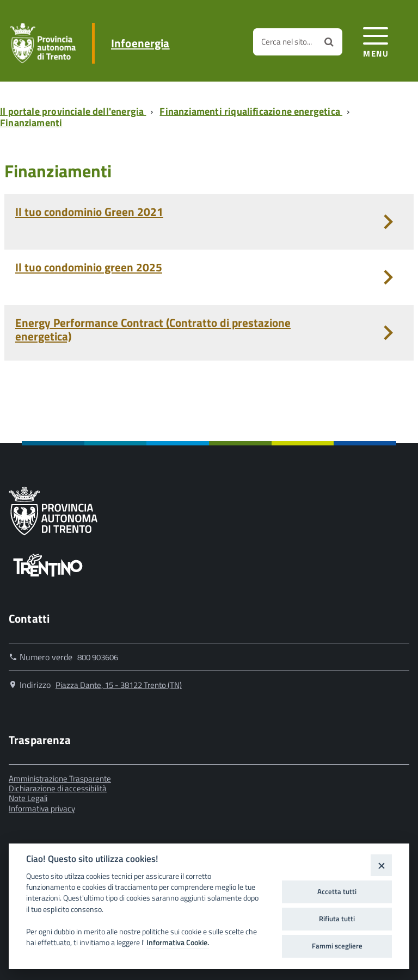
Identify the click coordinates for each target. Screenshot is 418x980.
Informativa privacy (42, 808)
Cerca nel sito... (287, 42)
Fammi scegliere (337, 946)
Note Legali (28, 798)
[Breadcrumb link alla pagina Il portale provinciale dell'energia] (75, 111)
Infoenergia (140, 43)
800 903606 (98, 657)
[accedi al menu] (376, 41)
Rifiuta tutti (337, 919)
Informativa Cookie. (178, 942)
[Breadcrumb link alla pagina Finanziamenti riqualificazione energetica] (253, 111)
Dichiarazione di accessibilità (58, 788)
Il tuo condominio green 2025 (89, 267)
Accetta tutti (337, 891)
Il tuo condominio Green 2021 (89, 212)
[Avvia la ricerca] (329, 42)
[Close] (381, 865)
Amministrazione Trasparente (60, 779)
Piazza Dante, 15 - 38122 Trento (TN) (119, 685)
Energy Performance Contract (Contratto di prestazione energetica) (153, 329)
